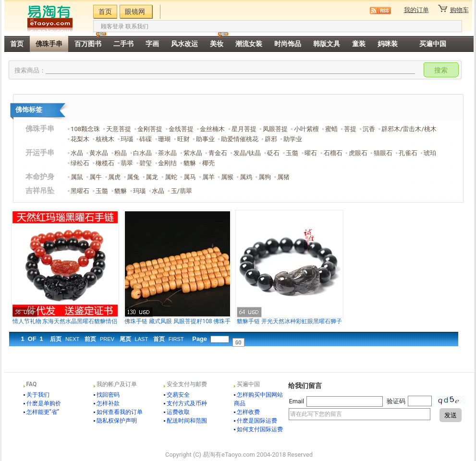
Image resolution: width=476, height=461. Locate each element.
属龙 (152, 177)
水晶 (77, 153)
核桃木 (105, 139)
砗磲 (146, 139)
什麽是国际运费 (257, 421)
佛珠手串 (49, 44)
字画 (152, 44)
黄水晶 (99, 153)
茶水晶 (167, 153)
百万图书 (88, 44)
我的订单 (416, 10)
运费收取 (178, 412)
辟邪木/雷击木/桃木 (409, 129)
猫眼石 (383, 153)
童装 (359, 44)
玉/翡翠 (182, 191)
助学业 (293, 139)
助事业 (205, 139)
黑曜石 (80, 191)
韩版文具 (327, 44)
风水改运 (184, 44)
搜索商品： (30, 70)
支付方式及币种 (187, 403)
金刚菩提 (150, 129)
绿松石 (80, 163)
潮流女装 (249, 44)
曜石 (311, 153)
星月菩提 (244, 129)
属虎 (114, 177)
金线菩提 (181, 129)
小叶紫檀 (306, 129)
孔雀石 (408, 153)
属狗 (265, 177)
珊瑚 (164, 139)
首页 (105, 12)
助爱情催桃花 (240, 139)
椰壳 (208, 163)
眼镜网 (135, 12)
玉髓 (292, 153)
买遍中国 (433, 44)
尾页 (134, 339)
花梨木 (80, 139)
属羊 (208, 177)
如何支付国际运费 (260, 429)
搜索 (441, 70)
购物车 (459, 10)
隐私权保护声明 (117, 421)
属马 (190, 177)
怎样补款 (108, 403)
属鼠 (77, 177)
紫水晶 (193, 153)
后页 (65, 339)
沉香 (369, 129)
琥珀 (430, 153)
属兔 (133, 177)
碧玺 (146, 163)
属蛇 (171, 177)
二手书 (123, 44)
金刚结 (167, 163)
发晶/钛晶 (247, 153)
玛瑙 (127, 139)
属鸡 (246, 177)
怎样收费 (248, 412)
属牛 (96, 177)
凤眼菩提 (275, 129)
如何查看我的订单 (120, 412)
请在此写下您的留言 (360, 414)
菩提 (350, 129)
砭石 (273, 153)
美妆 (217, 44)
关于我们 (38, 395)
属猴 (227, 177)
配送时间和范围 (187, 421)
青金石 (218, 153)
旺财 (183, 139)
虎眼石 (358, 153)
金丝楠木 (212, 129)
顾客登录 (112, 26)
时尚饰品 (288, 44)
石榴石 (333, 153)
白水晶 (142, 153)
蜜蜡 (331, 129)
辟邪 (271, 139)
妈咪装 (388, 44)
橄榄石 (105, 163)
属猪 (283, 177)
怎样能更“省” (43, 412)
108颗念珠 (85, 129)
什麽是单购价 (44, 403)
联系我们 (137, 26)
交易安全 (178, 395)
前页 (99, 339)
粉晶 (121, 153)
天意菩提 (119, 129)
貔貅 (190, 163)
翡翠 (127, 163)
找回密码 (108, 395)
